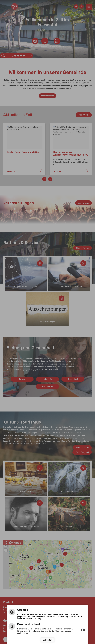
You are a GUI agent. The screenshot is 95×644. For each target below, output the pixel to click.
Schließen (48, 640)
